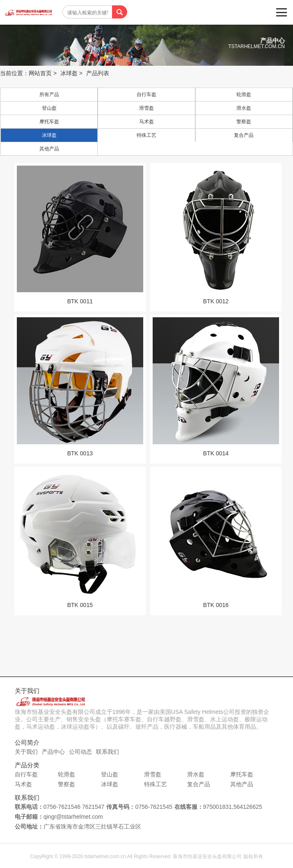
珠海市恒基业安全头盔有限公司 (31, 14)
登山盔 (49, 108)
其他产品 (49, 149)
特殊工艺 (146, 135)
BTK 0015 (80, 605)
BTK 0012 (216, 301)
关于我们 (26, 752)
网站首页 (40, 73)
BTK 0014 (216, 453)
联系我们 (108, 752)
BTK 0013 (80, 453)
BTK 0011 (80, 301)
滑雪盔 (146, 108)
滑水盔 (244, 108)
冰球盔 (69, 73)
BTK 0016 (216, 605)
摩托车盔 (49, 122)
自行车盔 (146, 95)
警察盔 (244, 122)
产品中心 (53, 752)
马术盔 (146, 122)
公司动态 (80, 752)
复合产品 (244, 135)
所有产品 (49, 95)
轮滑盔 (244, 95)
